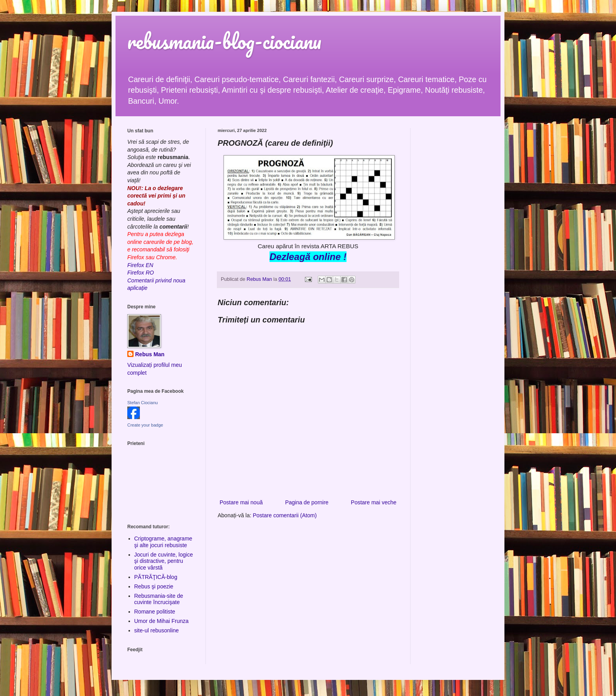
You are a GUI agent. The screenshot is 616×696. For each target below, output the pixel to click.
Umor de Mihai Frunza (162, 621)
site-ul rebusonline (157, 630)
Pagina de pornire (307, 502)
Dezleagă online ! (308, 257)
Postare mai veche (374, 502)
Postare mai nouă (241, 502)
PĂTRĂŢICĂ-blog (156, 577)
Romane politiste (155, 612)
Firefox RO (141, 273)
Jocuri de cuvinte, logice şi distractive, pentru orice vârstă (164, 561)
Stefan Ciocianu (143, 403)
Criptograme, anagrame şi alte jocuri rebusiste (163, 542)
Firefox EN (140, 265)
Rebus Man (150, 354)
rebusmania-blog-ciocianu (224, 41)
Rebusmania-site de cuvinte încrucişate (159, 599)
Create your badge (145, 425)
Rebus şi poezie (154, 586)
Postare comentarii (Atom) (285, 515)
